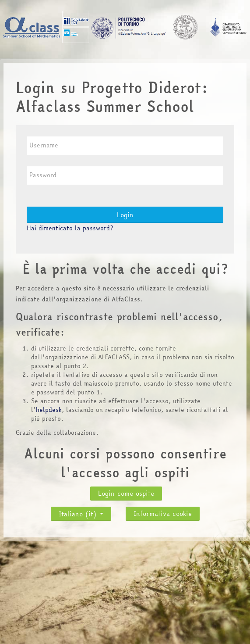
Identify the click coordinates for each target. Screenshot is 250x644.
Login (125, 215)
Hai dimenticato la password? (70, 228)
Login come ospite (126, 493)
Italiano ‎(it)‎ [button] (81, 512)
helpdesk (49, 410)
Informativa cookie (163, 513)
